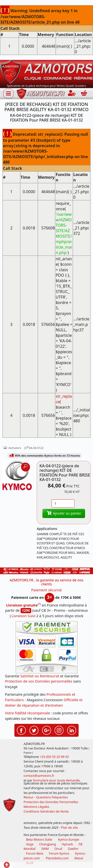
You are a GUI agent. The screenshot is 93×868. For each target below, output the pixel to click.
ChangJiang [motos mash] (48, 844)
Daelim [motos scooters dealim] (73, 849)
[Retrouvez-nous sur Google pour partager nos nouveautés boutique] (47, 730)
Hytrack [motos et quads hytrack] (67, 844)
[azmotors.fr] (41, 94)
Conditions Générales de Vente (46, 811)
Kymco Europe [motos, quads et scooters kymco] (69, 840)
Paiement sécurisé (47, 590)
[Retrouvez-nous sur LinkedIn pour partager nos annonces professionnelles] (72, 730)
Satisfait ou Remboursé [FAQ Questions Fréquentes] (40, 676)
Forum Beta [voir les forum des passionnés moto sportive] (35, 853)
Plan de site (69, 828)
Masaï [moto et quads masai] (79, 858)
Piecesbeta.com (57, 858)
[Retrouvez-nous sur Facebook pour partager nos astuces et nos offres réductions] (21, 730)
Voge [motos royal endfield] (30, 844)
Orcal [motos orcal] (58, 849)
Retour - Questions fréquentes (46, 797)
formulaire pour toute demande (56, 780)
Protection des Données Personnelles (51, 802)
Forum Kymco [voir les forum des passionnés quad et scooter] (59, 853)
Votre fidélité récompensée (28, 713)
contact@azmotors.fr (39, 776)
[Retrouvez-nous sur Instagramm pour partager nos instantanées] (59, 730)
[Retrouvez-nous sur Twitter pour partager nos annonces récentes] (34, 730)
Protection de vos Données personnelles (39, 681)
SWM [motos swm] (45, 849)
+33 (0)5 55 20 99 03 (54, 757)
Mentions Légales (36, 807)
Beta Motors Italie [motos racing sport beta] (39, 840)
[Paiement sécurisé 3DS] (47, 647)
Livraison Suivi (24, 616)
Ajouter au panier (64, 513)
